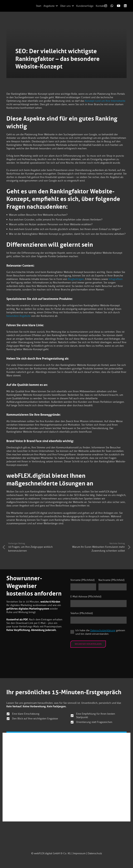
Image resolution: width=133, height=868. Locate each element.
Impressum (79, 853)
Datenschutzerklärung (103, 631)
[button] (57, 6)
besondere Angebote (18, 316)
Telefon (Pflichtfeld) (82, 613)
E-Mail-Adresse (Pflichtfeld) (86, 597)
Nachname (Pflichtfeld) (111, 580)
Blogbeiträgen (76, 279)
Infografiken (116, 279)
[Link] (106, 6)
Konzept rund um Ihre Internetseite (105, 101)
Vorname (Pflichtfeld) (82, 580)
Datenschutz (95, 853)
